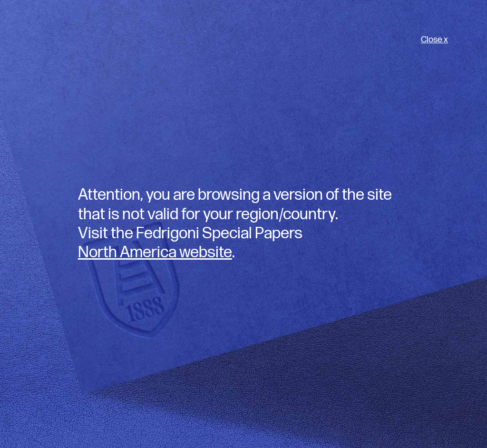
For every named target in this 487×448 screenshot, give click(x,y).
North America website (155, 253)
